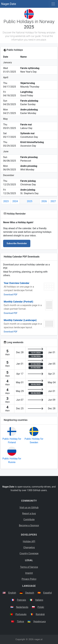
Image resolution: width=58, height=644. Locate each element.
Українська (39, 621)
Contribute (29, 519)
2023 (6, 201)
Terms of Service (29, 567)
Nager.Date (9, 4)
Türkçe (20, 621)
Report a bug (29, 513)
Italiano (39, 600)
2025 (30, 201)
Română (40, 614)
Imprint (29, 573)
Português (21, 614)
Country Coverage (29, 553)
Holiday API (29, 541)
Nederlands (22, 607)
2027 (53, 201)
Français (21, 600)
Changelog (29, 547)
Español (48, 593)
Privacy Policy (29, 579)
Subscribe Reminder (17, 243)
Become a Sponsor (29, 525)
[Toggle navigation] (53, 4)
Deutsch (30, 593)
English (12, 593)
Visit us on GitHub (29, 507)
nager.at (38, 639)
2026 (44, 201)
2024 (15, 201)
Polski (41, 607)
